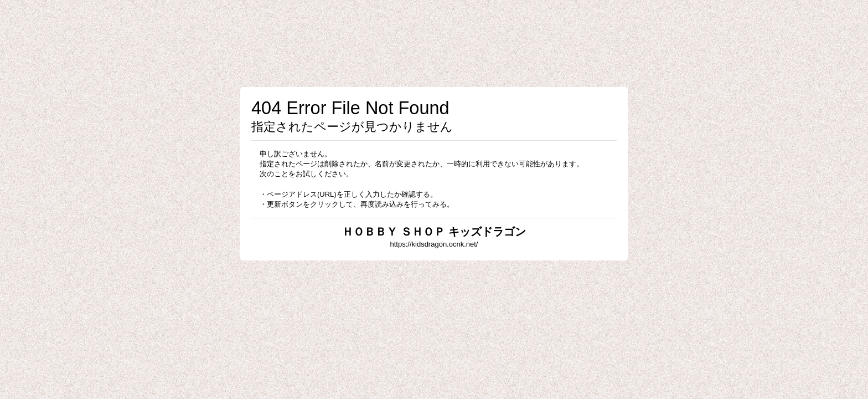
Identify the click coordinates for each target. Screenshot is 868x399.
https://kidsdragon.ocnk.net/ (434, 244)
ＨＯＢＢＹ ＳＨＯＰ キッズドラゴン (434, 232)
